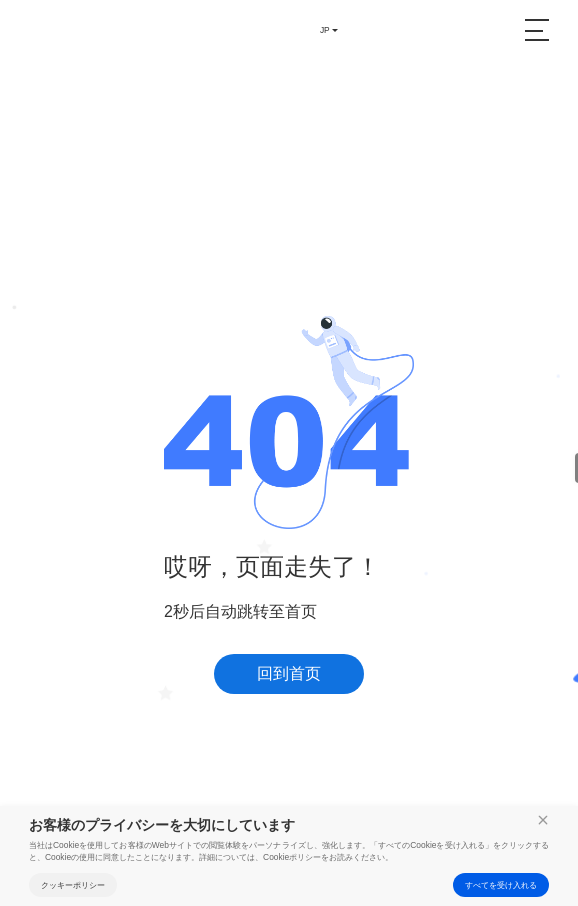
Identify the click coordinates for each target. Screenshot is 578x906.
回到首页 (289, 673)
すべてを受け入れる (501, 885)
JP (325, 30)
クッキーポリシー (73, 885)
